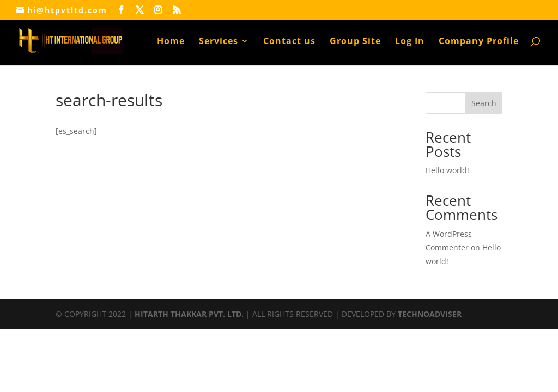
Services (219, 42)
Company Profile (479, 42)
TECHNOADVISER (430, 314)
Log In (410, 42)
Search (484, 103)
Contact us (289, 42)
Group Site (355, 42)
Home (171, 42)
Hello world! (447, 170)
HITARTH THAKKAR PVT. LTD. (189, 314)
